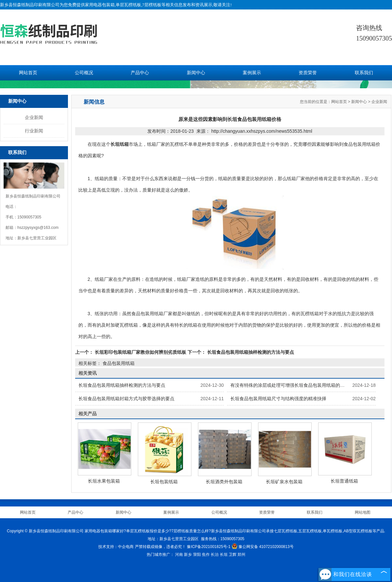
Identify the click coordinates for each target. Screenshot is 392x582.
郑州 (241, 555)
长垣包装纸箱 (164, 482)
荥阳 (197, 555)
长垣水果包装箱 (104, 481)
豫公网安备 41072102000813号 (263, 547)
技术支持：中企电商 (116, 547)
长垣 (224, 555)
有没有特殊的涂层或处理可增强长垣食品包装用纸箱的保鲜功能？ (297, 385)
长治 (215, 555)
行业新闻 (34, 131)
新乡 (188, 555)
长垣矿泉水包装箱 (284, 482)
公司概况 (84, 73)
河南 (179, 555)
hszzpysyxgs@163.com (38, 228)
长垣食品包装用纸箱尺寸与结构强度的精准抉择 (278, 399)
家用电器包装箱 (100, 5)
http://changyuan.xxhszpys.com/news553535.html (262, 131)
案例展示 (252, 73)
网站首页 (28, 73)
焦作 (206, 555)
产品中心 (140, 73)
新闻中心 (196, 73)
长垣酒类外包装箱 (224, 482)
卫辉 (233, 555)
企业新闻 (34, 117)
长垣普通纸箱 (344, 481)
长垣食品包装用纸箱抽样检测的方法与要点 (250, 352)
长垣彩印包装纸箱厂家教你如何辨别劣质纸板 (140, 352)
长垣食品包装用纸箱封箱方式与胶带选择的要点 (126, 399)
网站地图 (363, 512)
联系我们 (364, 73)
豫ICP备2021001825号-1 (209, 547)
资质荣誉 (308, 73)
